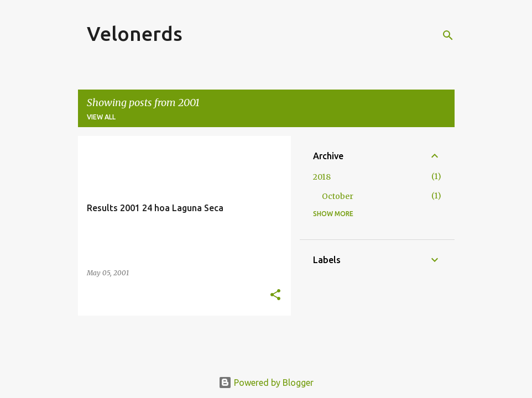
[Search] (448, 35)
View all (101, 117)
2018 (322, 177)
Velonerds (135, 33)
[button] (275, 295)
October (338, 196)
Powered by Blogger (266, 383)
